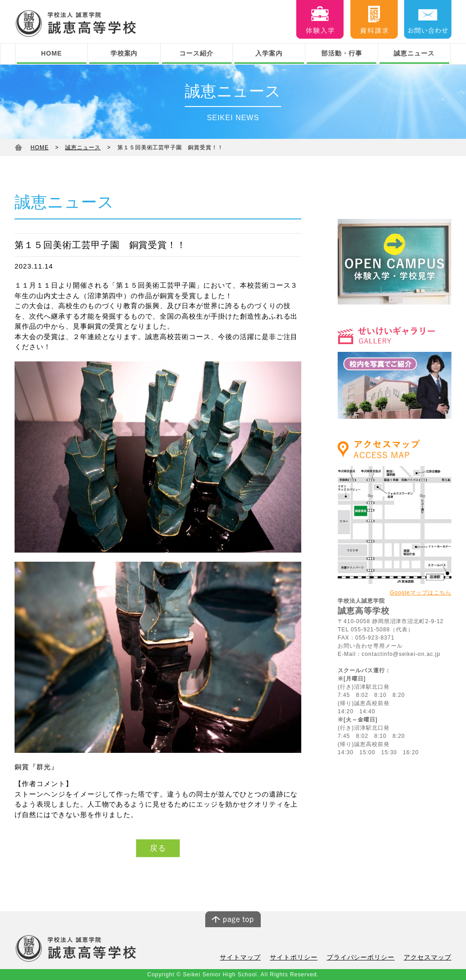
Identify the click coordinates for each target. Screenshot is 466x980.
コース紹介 (196, 53)
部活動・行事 (342, 53)
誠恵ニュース (414, 53)
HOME (51, 53)
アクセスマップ (429, 957)
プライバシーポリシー (366, 957)
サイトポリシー (303, 957)
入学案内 (269, 53)
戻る (158, 848)
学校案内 (124, 53)
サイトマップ (253, 957)
